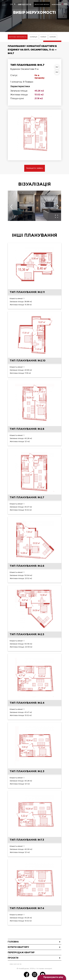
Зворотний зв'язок (42, 5)
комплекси (56, 5)
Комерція (33, 37)
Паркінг (43, 37)
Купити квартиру (18, 947)
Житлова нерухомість (18, 37)
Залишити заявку (35, 168)
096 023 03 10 (25, 4)
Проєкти (13, 958)
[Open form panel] (52, 977)
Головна (13, 942)
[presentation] (11, 207)
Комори (53, 37)
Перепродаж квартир (21, 953)
